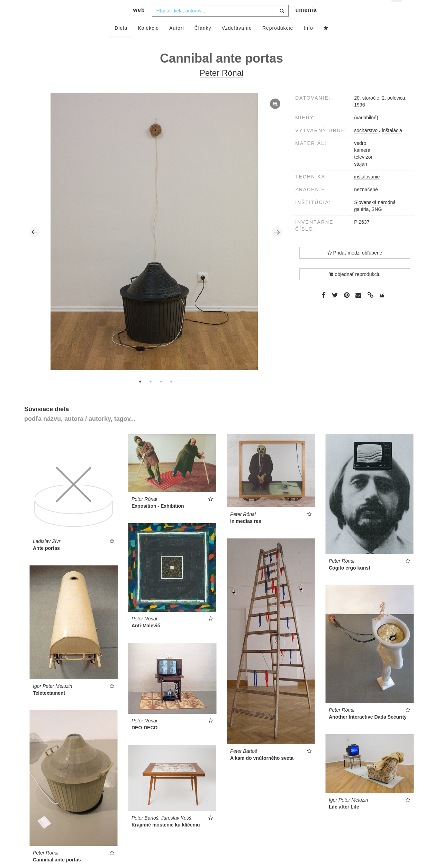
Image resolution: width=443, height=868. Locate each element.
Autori (177, 40)
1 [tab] (140, 394)
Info (308, 40)
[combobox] (220, 23)
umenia (306, 23)
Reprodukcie (278, 40)
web (139, 23)
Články (203, 40)
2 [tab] (151, 394)
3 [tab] (161, 394)
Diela (121, 40)
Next (277, 245)
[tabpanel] (156, 245)
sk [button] (397, 11)
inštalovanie (367, 189)
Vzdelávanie (237, 40)
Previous (35, 245)
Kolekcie (148, 40)
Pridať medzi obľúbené (355, 265)
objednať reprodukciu (355, 287)
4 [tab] (171, 394)
